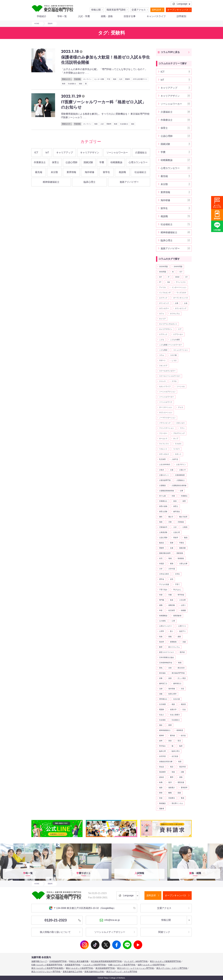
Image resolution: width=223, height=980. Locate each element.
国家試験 (88, 162)
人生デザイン (181, 464)
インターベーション (179, 287)
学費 (102, 162)
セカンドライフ (165, 386)
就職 (161, 605)
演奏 (161, 694)
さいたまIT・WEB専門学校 (136, 961)
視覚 (173, 772)
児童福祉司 (163, 527)
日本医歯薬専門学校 (58, 961)
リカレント (163, 449)
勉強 (186, 538)
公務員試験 (163, 532)
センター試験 (99, 79)
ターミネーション (166, 407)
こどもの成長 (175, 340)
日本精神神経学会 (166, 663)
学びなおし (177, 590)
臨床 (181, 746)
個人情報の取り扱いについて (55, 932)
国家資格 (180, 553)
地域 (170, 558)
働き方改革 (183, 517)
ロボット (178, 454)
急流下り (182, 631)
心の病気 (162, 621)
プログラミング (179, 433)
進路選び (172, 788)
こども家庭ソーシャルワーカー (171, 345)
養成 (182, 798)
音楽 (161, 798)
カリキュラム (175, 314)
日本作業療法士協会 (167, 657)
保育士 (56, 162)
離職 (170, 793)
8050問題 (163, 272)
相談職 (122, 172)
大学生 (177, 574)
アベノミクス (181, 282)
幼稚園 (183, 610)
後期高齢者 (177, 616)
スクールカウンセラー (167, 371)
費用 (172, 777)
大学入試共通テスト (140, 79)
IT (169, 277)
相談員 (183, 704)
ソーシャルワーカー (117, 153)
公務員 (185, 527)
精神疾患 (180, 730)
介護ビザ (182, 470)
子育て (177, 584)
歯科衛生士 (177, 683)
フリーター (163, 433)
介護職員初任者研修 (179, 485)
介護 (172, 470)
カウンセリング (181, 308)
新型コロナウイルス (167, 652)
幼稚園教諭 (116, 162)
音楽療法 (172, 798)
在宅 (161, 558)
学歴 (161, 595)
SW (169, 282)
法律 (161, 689)
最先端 (39, 172)
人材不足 (175, 459)
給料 (161, 741)
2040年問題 (178, 267)
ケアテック (163, 334)
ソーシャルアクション (167, 392)
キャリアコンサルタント (168, 324)
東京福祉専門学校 (178, 673)
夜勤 (172, 564)
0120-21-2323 (63, 920)
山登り (183, 605)
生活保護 (162, 704)
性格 (161, 637)
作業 (173, 496)
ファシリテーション (167, 428)
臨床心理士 (90, 182)
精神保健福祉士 (51, 182)
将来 (172, 600)
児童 (170, 522)
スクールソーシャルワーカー (170, 376)
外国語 (162, 564)
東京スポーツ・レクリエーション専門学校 (135, 968)
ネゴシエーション (166, 412)
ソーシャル (181, 386)
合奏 (172, 548)
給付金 (183, 735)
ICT (36, 153)
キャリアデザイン (90, 153)
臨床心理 (162, 751)
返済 (170, 782)
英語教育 (162, 772)
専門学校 (181, 595)
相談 (173, 704)
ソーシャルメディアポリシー (110, 932)
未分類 (54, 172)
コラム (162, 355)
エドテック (163, 298)
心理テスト (182, 626)
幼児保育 (172, 610)
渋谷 (182, 689)
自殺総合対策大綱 (166, 762)
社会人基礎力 (175, 715)
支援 (184, 642)
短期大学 (173, 709)
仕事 (181, 491)
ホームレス (163, 438)
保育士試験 (163, 511)
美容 (170, 741)
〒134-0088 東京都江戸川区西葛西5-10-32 (82, 908)
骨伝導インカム (177, 803)
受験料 (127, 79)
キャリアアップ (65, 153)
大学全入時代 (164, 574)
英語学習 (182, 767)
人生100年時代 (165, 464)
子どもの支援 (164, 584)
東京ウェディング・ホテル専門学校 (122, 972)
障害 (161, 793)
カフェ (162, 314)
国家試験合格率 (165, 553)
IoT (47, 153)
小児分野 (182, 600)
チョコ (181, 407)
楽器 (170, 678)
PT (160, 282)
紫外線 (172, 735)
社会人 (162, 715)
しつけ (174, 360)
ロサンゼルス (164, 454)
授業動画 (173, 642)
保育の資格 (163, 506)
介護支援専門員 (165, 480)
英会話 (162, 767)
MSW (177, 277)
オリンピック (164, 303)
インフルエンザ (165, 293)
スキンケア (163, 366)
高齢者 (162, 809)
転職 (161, 782)
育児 (179, 741)
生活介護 (177, 699)
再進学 (176, 538)
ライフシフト (164, 444)
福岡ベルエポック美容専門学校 (151, 965)
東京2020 (181, 668)
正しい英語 (182, 678)
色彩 (180, 762)
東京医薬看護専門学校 (105, 968)
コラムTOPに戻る (170, 52)
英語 (172, 767)
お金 (186, 303)
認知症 (162, 777)
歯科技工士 (163, 683)
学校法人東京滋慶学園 (79, 961)
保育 (184, 501)
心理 (173, 621)
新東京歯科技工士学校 (72, 972)
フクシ (182, 428)
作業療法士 (40, 162)
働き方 (171, 517)
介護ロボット (164, 475)
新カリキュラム (174, 647)
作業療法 (184, 496)
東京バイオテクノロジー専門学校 (46, 972)
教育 (161, 647)
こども (162, 340)
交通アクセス (139, 10)
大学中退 (172, 569)
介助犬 (162, 470)
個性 (161, 517)
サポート (162, 360)
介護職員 (162, 485)
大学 (161, 569)
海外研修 (90, 172)
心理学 (162, 631)
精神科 (162, 735)
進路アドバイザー (129, 182)
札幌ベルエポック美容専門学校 (122, 965)
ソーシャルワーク (166, 402)
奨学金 (162, 579)
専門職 (162, 600)
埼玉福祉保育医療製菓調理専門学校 (106, 961)
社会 (184, 709)
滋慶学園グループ (39, 961)
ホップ (176, 438)
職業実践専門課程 (116, 10)
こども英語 (163, 350)
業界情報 (71, 172)
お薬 (177, 303)
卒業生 (182, 543)
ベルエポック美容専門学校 (94, 965)
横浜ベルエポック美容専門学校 (79, 968)
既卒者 (182, 652)
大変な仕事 (183, 564)
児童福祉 (181, 522)
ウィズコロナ (181, 293)
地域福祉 (181, 558)
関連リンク (164, 932)
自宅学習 (162, 756)
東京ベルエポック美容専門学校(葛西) (47, 968)
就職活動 (172, 605)
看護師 (162, 709)
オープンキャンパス (178, 10)
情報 (170, 637)
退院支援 (181, 782)
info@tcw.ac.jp (110, 920)
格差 (64, 84)
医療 (172, 543)
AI (173, 272)
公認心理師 (71, 162)
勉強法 (162, 543)
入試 (121, 79)
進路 (161, 788)
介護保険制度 (180, 475)
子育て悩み (163, 590)
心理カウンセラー (138, 162)
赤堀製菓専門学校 (72, 965)
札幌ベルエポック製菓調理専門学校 (47, 965)
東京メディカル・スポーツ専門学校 (172, 968)
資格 (181, 777)
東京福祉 (162, 673)
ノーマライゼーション (167, 418)
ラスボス (178, 444)
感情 (179, 637)
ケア (180, 329)
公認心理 (177, 532)
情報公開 (96, 10)
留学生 (106, 172)
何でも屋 (162, 496)
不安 (109, 79)
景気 (161, 668)
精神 (170, 725)
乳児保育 (162, 459)
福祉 (81, 84)
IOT (161, 277)
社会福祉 (162, 720)
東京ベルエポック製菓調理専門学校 (165, 961)
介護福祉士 (141, 153)
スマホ (174, 381)
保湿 (175, 501)
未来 (170, 668)
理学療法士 (163, 699)
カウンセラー (164, 308)
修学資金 (177, 511)
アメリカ (162, 287)
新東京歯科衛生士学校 (94, 972)
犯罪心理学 (172, 694)
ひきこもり (181, 423)
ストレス (162, 381)
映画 (180, 663)
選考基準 (184, 788)
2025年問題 (163, 267)
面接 (179, 793)
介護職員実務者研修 (167, 491)
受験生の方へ (67, 79)
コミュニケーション (181, 350)
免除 (115, 79)
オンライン (87, 79)
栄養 (161, 678)
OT (186, 277)
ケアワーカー (178, 334)
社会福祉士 (72, 84)
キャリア (162, 319)
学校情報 (77, 79)
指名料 (162, 642)
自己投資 (175, 756)
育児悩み (162, 746)
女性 (172, 579)
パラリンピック (165, 423)
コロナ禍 (173, 355)
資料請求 (156, 10)
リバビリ (177, 449)
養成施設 (162, 803)
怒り (172, 631)
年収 (161, 610)
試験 (182, 772)
